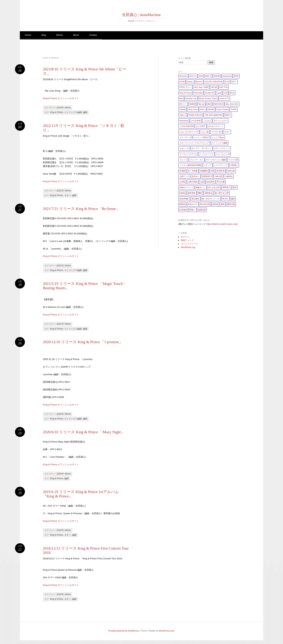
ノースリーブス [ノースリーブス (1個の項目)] (207, 154)
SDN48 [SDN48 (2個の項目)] (182, 109)
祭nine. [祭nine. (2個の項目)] (225, 199)
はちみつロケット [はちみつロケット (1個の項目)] (216, 126)
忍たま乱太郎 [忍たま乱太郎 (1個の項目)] (214, 187)
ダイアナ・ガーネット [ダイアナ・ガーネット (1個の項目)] (202, 148)
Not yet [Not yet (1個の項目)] (202, 104)
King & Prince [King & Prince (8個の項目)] (185, 93)
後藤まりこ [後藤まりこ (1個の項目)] (201, 187)
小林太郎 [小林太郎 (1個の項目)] (218, 176)
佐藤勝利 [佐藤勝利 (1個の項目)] (204, 171)
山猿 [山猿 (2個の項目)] (202, 182)
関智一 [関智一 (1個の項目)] (193, 210)
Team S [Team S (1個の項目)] (183, 115)
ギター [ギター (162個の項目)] (227, 132)
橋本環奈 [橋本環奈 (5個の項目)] (192, 193)
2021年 (60, 266)
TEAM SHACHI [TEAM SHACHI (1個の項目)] (195, 115)
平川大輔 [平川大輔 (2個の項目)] (221, 182)
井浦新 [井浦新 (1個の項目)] (182, 171)
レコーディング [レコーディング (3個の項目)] (221, 165)
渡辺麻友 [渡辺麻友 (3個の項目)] (196, 199)
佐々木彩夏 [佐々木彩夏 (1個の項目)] (193, 171)
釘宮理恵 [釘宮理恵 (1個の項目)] (183, 210)
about (76, 35)
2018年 (60, 594)
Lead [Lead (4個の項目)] (219, 93)
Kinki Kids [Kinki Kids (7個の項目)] (198, 93)
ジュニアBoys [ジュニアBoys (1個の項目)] (218, 137)
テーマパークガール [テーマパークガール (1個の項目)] (188, 154)
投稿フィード (187, 240)
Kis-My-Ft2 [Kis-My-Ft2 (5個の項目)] (210, 93)
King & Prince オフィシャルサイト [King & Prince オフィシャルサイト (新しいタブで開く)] (61, 521)
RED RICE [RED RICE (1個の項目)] (218, 104)
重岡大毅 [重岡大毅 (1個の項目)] (231, 204)
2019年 (60, 530)
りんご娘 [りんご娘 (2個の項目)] (205, 132)
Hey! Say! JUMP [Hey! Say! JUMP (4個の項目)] (201, 87)
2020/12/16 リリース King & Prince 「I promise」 (83, 342)
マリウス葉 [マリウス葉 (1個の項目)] (233, 160)
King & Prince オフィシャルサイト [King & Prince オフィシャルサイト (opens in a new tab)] (61, 585)
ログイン (185, 237)
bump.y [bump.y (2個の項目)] (190, 82)
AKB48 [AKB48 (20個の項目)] (217, 76)
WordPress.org (188, 247)
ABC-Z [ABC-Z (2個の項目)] (208, 76)
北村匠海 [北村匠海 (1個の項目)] (221, 171)
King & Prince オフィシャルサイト (61, 98)
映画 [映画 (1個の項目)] (235, 187)
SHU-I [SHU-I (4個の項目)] (203, 109)
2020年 (60, 414)
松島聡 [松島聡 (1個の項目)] (182, 193)
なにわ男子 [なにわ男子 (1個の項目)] (201, 126)
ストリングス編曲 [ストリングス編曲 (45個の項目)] (219, 143)
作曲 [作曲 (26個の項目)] (212, 171)
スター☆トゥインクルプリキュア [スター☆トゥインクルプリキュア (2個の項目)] (194, 143)
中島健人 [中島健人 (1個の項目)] (234, 165)
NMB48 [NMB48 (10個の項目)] (193, 104)
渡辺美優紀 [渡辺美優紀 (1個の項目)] (184, 199)
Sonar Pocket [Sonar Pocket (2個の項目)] (222, 109)
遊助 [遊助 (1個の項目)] (223, 204)
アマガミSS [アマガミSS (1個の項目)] (216, 132)
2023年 (60, 108)
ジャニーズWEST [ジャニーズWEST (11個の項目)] (202, 137)
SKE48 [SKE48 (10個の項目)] (211, 109)
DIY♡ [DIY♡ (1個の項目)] (234, 82)
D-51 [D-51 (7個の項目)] (227, 82)
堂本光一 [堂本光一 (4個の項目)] (196, 176)
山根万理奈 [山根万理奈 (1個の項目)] (193, 182)
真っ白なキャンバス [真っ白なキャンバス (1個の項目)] (211, 199)
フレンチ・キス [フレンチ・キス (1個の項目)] (197, 160)
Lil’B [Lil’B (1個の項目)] (226, 93)
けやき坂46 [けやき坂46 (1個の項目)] (196, 121)
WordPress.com (166, 631)
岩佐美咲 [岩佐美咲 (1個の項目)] (210, 182)
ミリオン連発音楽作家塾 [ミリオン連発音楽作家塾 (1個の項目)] (190, 165)
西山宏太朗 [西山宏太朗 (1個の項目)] (205, 204)
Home (28, 35)
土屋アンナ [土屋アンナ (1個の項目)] (184, 176)
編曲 (85, 112)
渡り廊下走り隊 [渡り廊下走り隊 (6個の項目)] (222, 193)
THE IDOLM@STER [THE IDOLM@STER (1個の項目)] (213, 115)
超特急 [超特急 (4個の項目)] (215, 204)
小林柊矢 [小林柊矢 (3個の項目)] (229, 176)
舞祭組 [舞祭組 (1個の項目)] (182, 204)
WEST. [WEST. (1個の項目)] (228, 115)
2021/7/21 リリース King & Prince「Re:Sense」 (81, 209)
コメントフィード (189, 244)
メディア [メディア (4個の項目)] (208, 165)
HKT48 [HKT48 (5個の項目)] (214, 87)
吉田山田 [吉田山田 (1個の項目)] (231, 171)
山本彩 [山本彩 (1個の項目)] (182, 182)
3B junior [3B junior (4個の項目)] (183, 76)
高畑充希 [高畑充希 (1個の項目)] (202, 210)
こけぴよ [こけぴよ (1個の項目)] (207, 121)
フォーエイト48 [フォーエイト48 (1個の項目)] (223, 154)
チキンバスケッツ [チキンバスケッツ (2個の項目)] (222, 148)
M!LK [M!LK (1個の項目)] (232, 93)
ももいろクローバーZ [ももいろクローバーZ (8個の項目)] (189, 132)
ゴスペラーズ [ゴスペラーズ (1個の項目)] (185, 137)
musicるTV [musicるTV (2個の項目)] (224, 98)
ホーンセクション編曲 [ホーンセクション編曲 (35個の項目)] (216, 160)
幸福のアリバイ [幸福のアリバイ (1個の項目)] (186, 187)
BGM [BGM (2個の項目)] (236, 76)
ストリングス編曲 (73, 112)
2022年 (60, 191)
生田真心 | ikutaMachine (141, 15)
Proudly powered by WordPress (124, 631)
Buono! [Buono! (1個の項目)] (199, 82)
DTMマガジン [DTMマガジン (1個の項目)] (185, 87)
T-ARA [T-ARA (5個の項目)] (234, 109)
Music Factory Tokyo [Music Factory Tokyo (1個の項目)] (208, 98)
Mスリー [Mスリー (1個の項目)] (183, 104)
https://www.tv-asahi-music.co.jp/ (222, 224)
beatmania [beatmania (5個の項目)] (227, 76)
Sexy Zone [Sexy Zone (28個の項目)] (193, 109)
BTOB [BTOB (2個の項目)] (182, 82)
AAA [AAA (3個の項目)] (201, 76)
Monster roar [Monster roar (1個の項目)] (191, 98)
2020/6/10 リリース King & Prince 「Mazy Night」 (84, 432)
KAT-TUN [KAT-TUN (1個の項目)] (224, 87)
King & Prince (57, 112)
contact (93, 35)
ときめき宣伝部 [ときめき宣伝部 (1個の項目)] (186, 126)
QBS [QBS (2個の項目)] (209, 104)
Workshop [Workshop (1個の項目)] (184, 121)
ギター (68, 195)
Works (59, 35)
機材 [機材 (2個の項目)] (200, 193)
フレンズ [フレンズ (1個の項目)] (183, 160)
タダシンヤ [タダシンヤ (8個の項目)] (184, 148)
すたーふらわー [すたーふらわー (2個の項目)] (220, 121)
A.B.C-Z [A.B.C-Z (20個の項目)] (193, 76)
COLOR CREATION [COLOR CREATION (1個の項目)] (214, 82)
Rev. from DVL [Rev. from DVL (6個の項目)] (232, 104)
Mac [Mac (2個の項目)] (181, 98)
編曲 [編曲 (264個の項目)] (233, 199)
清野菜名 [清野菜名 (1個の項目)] (208, 193)
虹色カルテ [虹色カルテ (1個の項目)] (193, 204)
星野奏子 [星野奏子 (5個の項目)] (226, 187)
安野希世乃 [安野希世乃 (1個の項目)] (207, 176)
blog (44, 35)
